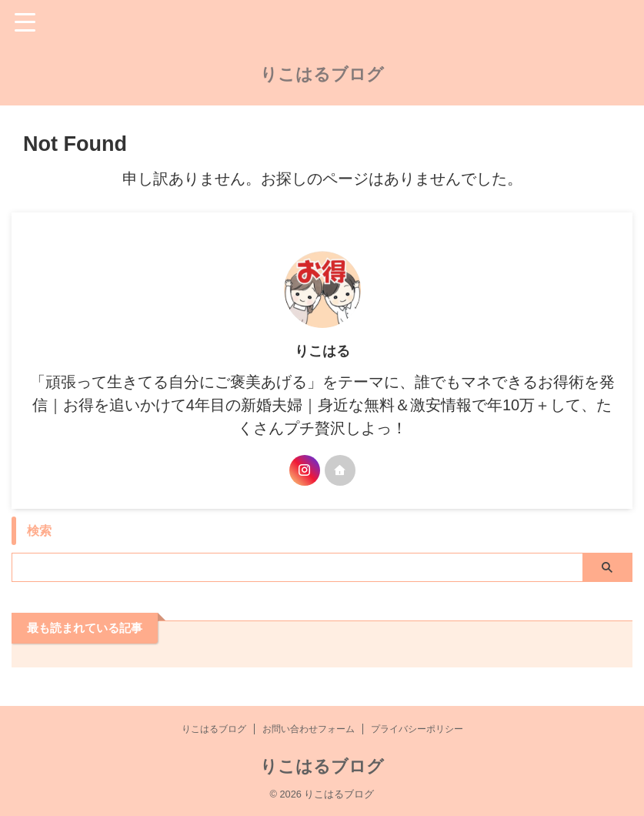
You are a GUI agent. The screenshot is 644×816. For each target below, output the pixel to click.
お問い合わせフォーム (309, 729)
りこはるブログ (322, 74)
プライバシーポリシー (417, 729)
